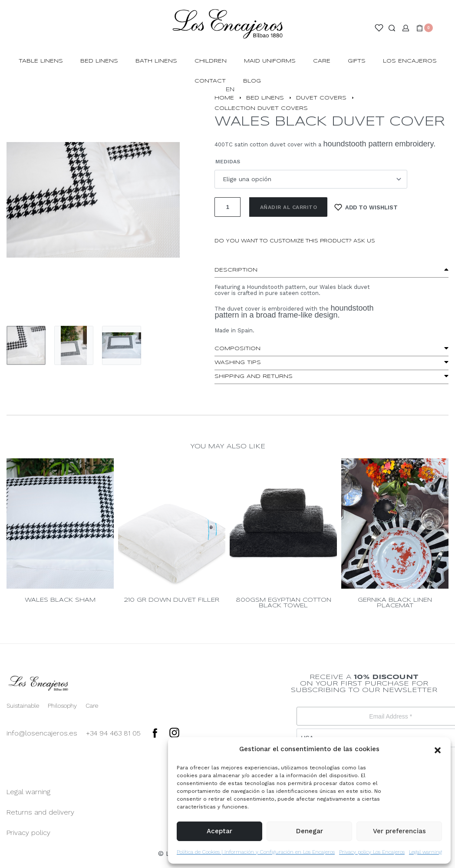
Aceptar (219, 831)
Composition (237, 349)
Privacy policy (28, 833)
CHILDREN (211, 61)
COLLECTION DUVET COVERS (261, 108)
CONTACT (210, 81)
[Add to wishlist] (366, 207)
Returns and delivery (40, 812)
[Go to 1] (26, 345)
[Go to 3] (122, 345)
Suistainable (23, 706)
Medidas (228, 162)
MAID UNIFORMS (270, 61)
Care (322, 61)
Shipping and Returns (254, 376)
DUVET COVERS (321, 98)
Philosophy (62, 706)
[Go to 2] (74, 345)
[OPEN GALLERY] (93, 200)
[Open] (379, 28)
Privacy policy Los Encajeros (372, 852)
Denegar (310, 831)
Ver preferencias (399, 831)
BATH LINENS (156, 61)
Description (236, 270)
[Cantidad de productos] (227, 207)
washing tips (238, 363)
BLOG (252, 81)
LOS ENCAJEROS (410, 61)
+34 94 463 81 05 (113, 733)
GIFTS (357, 61)
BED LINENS (99, 61)
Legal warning (425, 852)
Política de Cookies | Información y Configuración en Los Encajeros (256, 852)
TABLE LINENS (41, 61)
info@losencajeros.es (42, 733)
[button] (438, 749)
